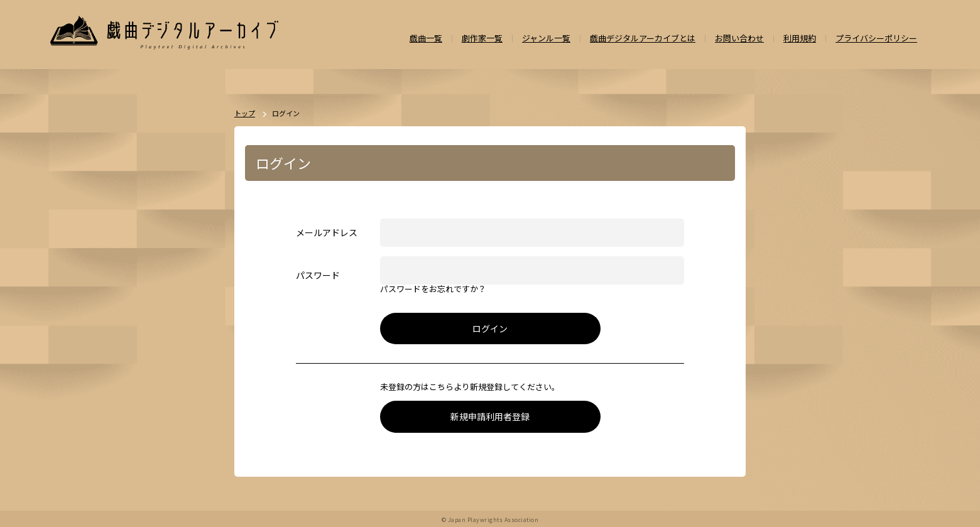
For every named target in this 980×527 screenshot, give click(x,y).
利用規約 (800, 39)
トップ (245, 113)
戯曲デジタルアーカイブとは (643, 39)
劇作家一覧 (482, 39)
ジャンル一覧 (546, 39)
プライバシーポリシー (876, 39)
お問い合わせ (739, 39)
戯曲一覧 (426, 39)
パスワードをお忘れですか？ (433, 289)
